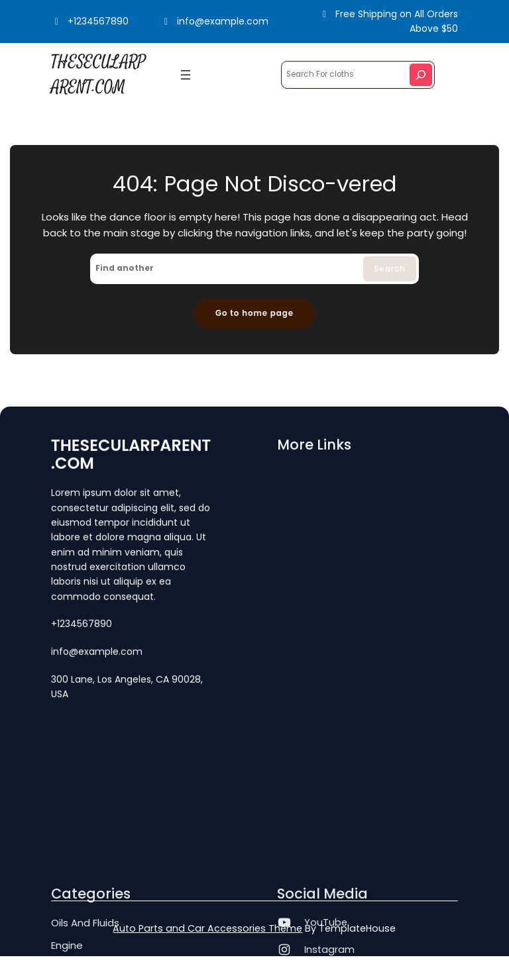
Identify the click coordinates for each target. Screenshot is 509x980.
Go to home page (254, 313)
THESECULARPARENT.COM (131, 456)
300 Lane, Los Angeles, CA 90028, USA (127, 688)
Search (390, 269)
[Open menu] (186, 75)
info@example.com (215, 21)
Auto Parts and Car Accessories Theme (207, 928)
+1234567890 (90, 21)
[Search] (421, 75)
